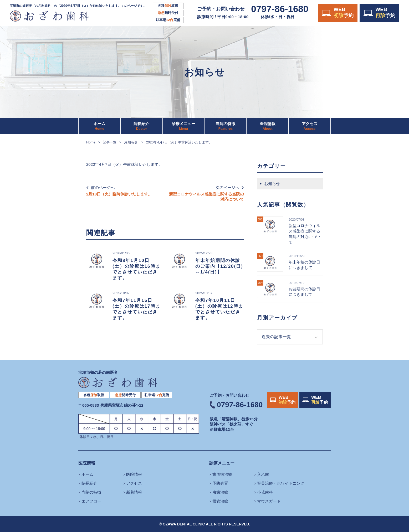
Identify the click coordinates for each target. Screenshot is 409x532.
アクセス (310, 126)
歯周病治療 (222, 474)
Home (91, 142)
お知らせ (131, 142)
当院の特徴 (225, 126)
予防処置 (220, 483)
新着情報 (134, 492)
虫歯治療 (220, 492)
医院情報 (268, 126)
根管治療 (220, 501)
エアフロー (91, 501)
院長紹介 (141, 126)
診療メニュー (183, 126)
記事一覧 (110, 142)
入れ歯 (263, 474)
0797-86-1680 (280, 9)
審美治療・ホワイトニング (281, 483)
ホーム (99, 126)
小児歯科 (265, 492)
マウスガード (269, 501)
